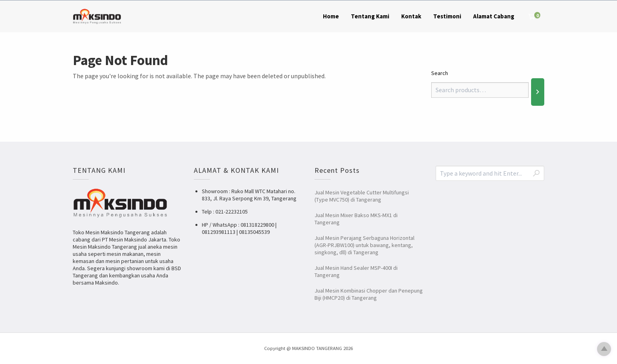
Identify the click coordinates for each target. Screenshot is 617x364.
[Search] (538, 92)
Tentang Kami (370, 16)
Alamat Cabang (494, 16)
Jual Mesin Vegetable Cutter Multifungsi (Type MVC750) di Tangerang (362, 196)
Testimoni (447, 16)
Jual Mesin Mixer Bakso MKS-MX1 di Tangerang (356, 219)
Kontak (411, 16)
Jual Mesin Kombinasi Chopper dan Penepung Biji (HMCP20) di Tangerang (369, 294)
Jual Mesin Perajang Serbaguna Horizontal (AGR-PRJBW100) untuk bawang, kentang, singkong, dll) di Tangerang (364, 245)
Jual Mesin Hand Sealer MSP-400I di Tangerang (356, 271)
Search (440, 73)
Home (331, 16)
